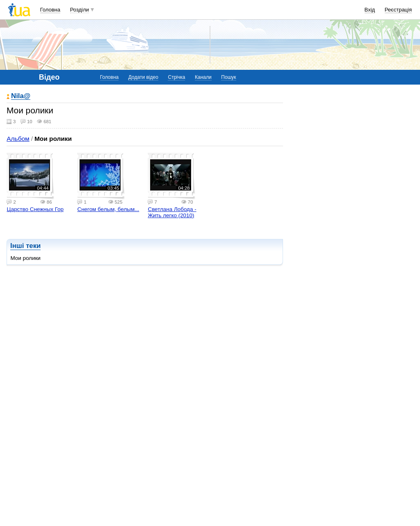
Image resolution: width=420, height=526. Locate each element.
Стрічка (176, 77)
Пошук (228, 77)
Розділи (80, 10)
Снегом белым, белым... (108, 209)
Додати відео (143, 77)
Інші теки (25, 246)
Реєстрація (398, 10)
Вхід (370, 10)
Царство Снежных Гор (35, 209)
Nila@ (21, 96)
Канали (203, 77)
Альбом (18, 139)
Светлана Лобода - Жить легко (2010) (172, 212)
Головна (50, 10)
